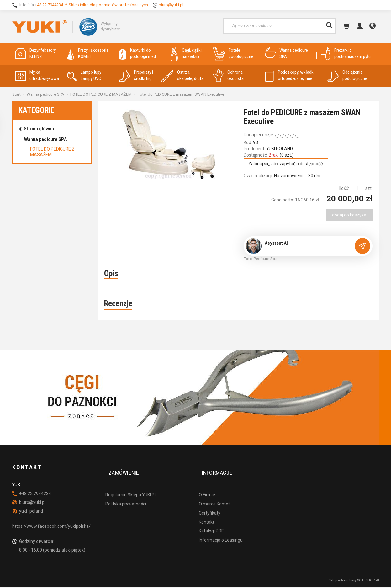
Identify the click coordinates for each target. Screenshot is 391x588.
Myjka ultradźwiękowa (37, 75)
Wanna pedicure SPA (286, 53)
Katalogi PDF (211, 522)
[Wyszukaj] (329, 26)
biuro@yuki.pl (171, 5)
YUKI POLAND (280, 149)
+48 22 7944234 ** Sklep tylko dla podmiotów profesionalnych (91, 5)
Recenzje (118, 305)
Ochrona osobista (228, 75)
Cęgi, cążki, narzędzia (187, 53)
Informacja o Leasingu (221, 531)
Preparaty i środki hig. (136, 75)
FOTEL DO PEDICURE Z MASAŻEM (52, 152)
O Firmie (207, 486)
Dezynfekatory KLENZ (36, 53)
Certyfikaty (210, 504)
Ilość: (344, 190)
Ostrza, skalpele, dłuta (182, 75)
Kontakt (206, 513)
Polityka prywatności (126, 495)
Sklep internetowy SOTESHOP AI (354, 582)
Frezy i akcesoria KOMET (88, 53)
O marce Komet (214, 495)
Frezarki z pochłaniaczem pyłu (343, 53)
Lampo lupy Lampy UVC (84, 75)
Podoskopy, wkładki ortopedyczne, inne (290, 75)
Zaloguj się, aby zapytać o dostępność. (288, 164)
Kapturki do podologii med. (138, 53)
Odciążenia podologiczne (347, 75)
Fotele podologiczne (233, 53)
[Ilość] (357, 190)
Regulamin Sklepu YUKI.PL (131, 486)
